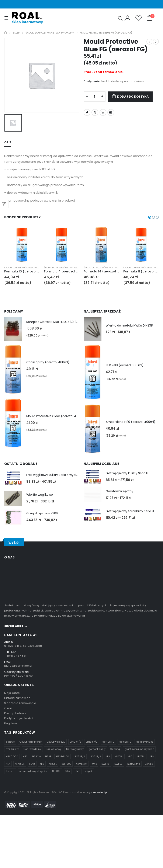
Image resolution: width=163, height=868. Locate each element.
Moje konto (12, 816)
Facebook (87, 112)
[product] (22, 245)
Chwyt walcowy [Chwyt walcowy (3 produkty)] (56, 865)
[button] (150, 217)
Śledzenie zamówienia (20, 826)
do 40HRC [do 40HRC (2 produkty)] (108, 865)
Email (111, 112)
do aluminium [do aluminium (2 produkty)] (145, 865)
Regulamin (12, 846)
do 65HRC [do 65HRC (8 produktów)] (125, 865)
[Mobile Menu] (7, 18)
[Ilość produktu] (95, 97)
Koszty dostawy (15, 836)
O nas (8, 831)
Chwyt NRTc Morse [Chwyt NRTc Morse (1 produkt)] (30, 865)
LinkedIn (103, 112)
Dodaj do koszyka (133, 97)
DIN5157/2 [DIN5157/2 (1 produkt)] (92, 865)
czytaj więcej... (16, 749)
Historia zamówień (17, 821)
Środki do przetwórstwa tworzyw (25, 268)
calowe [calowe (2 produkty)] (10, 865)
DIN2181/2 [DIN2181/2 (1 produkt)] (75, 865)
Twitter (95, 112)
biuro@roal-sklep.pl (18, 789)
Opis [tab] (8, 142)
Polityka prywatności (18, 841)
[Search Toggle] (120, 18)
